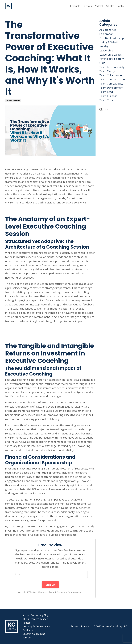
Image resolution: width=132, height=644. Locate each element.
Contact (121, 6)
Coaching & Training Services (34, 636)
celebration (106, 34)
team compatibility (111, 84)
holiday (104, 46)
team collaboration (111, 75)
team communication (113, 79)
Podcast (99, 6)
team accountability (112, 67)
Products (75, 6)
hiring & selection (110, 42)
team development (111, 88)
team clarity (107, 71)
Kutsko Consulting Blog (36, 615)
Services (87, 6)
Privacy (85, 626)
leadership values (111, 55)
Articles (110, 6)
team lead (106, 92)
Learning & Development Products (36, 628)
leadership (106, 50)
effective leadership (13, 101)
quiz (102, 63)
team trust (107, 100)
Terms (74, 626)
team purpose (108, 96)
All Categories (108, 30)
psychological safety (112, 59)
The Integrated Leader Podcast (35, 621)
